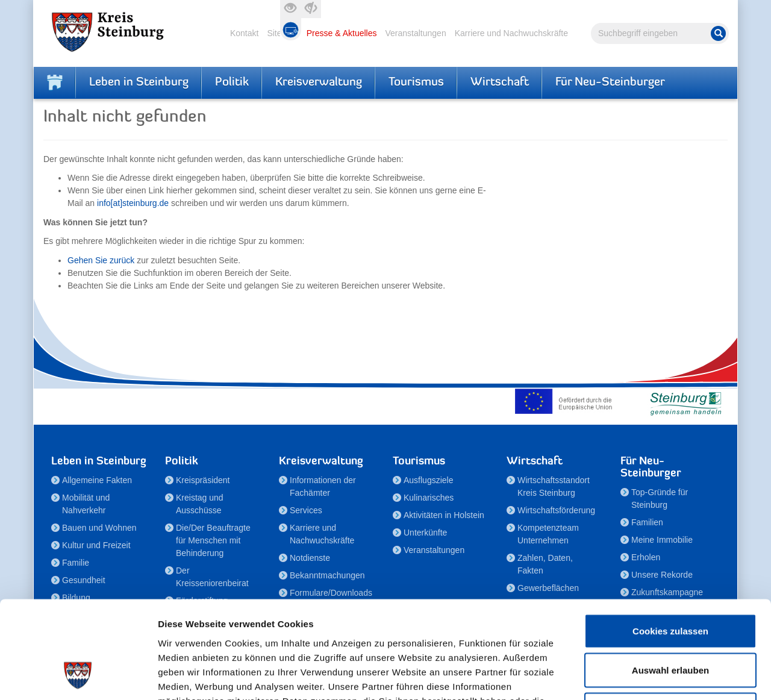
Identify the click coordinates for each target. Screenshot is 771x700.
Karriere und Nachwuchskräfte (511, 33)
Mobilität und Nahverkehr (86, 504)
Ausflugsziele (429, 480)
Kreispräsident (203, 480)
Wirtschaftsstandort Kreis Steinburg (554, 486)
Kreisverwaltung (319, 83)
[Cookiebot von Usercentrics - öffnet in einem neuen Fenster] (78, 677)
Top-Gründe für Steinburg (660, 498)
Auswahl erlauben (670, 582)
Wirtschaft (500, 83)
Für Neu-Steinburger (610, 83)
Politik (232, 83)
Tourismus (416, 83)
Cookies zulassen (670, 542)
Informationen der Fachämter (323, 486)
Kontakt (244, 33)
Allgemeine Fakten (97, 480)
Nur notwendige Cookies (670, 621)
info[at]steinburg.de (133, 203)
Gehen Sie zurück (101, 260)
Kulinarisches (429, 498)
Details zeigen (641, 676)
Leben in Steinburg (139, 83)
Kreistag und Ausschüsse (200, 504)
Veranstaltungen (415, 33)
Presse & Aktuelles (342, 33)
